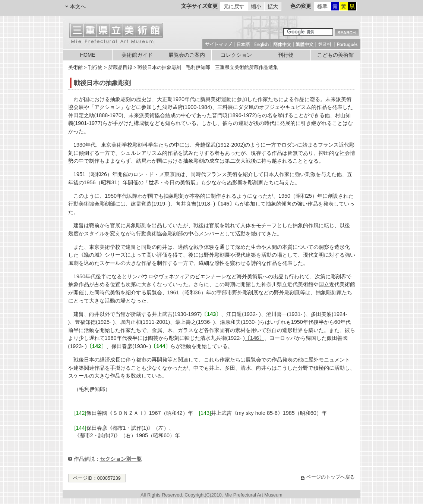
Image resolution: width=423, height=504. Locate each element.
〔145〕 (225, 204)
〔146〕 (255, 338)
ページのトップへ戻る (331, 477)
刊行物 (286, 55)
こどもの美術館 (335, 55)
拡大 (273, 6)
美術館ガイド (137, 55)
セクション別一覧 (121, 459)
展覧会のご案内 (187, 55)
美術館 (75, 67)
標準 (322, 6)
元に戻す (234, 6)
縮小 (256, 6)
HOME (87, 55)
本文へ (78, 6)
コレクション (236, 55)
